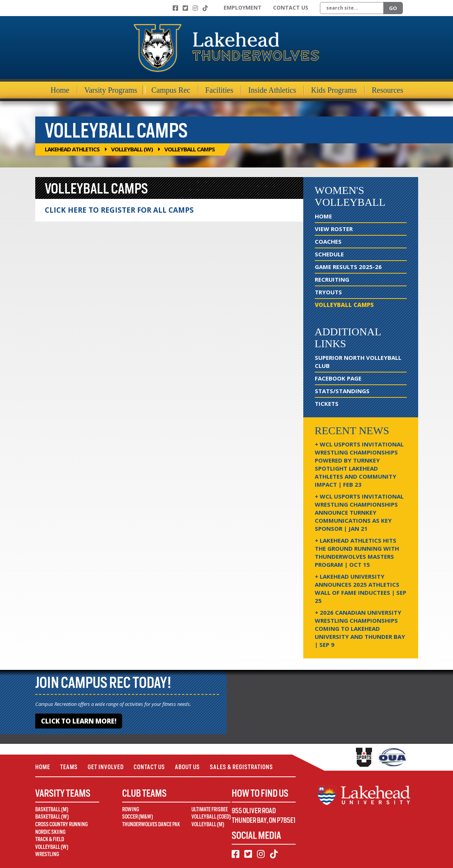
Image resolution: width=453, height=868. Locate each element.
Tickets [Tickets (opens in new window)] (327, 404)
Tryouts (328, 292)
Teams (69, 767)
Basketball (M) (52, 809)
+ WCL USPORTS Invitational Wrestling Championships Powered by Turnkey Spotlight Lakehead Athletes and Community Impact (359, 464)
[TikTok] (205, 8)
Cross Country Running (61, 824)
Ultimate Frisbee (210, 809)
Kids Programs (334, 90)
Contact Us (291, 7)
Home (60, 90)
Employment (243, 7)
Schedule (329, 254)
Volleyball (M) (208, 824)
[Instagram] (195, 8)
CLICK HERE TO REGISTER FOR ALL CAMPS (119, 210)
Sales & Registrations (241, 767)
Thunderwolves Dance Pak (151, 824)
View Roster (334, 229)
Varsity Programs (111, 90)
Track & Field (50, 839)
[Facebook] (175, 8)
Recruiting (332, 279)
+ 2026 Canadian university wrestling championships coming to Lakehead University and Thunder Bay (360, 628)
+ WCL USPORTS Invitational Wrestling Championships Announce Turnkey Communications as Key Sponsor (359, 512)
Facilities (219, 90)
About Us (187, 767)
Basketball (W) (52, 817)
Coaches (328, 241)
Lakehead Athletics (72, 149)
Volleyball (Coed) (211, 817)
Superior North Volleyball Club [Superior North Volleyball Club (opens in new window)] (358, 362)
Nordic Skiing (50, 832)
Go (393, 8)
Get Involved (106, 767)
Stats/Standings (342, 391)
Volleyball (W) (132, 149)
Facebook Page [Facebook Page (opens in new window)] (338, 378)
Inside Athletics (272, 90)
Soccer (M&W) (137, 817)
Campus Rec (171, 90)
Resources (388, 90)
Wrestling (47, 854)
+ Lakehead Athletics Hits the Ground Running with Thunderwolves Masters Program (357, 552)
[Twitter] (185, 8)
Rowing (131, 809)
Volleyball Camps (344, 305)
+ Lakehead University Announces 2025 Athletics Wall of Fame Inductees (361, 588)
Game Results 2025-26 (348, 267)
